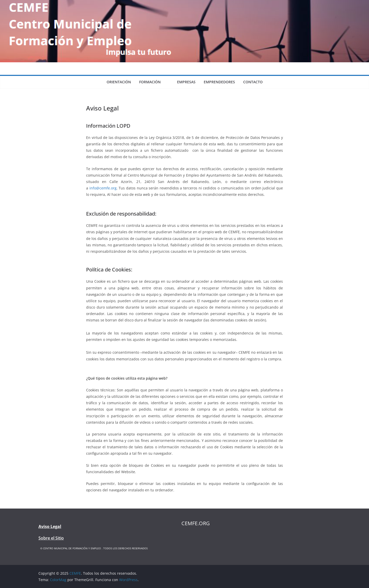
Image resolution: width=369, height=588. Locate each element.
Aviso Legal (50, 526)
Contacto (253, 82)
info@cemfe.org (103, 188)
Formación (150, 82)
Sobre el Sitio (51, 538)
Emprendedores (219, 82)
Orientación (119, 82)
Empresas (186, 82)
